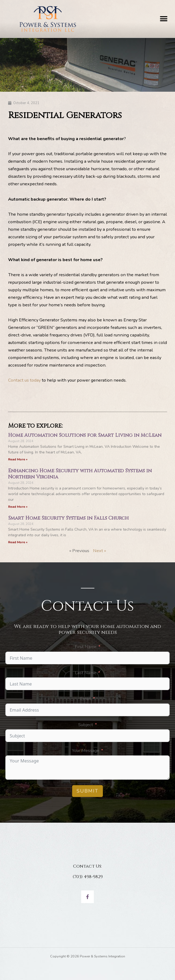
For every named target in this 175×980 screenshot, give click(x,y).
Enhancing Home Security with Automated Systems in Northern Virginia (80, 474)
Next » (99, 551)
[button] (164, 19)
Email (86, 699)
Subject (86, 725)
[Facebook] (87, 897)
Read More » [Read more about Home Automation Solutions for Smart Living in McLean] (18, 459)
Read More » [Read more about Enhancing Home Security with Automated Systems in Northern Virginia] (18, 507)
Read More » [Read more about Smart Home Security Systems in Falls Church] (18, 542)
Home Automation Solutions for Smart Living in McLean (85, 435)
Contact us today (24, 380)
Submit (87, 791)
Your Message (86, 750)
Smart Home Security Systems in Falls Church (68, 518)
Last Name (86, 673)
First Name (86, 647)
